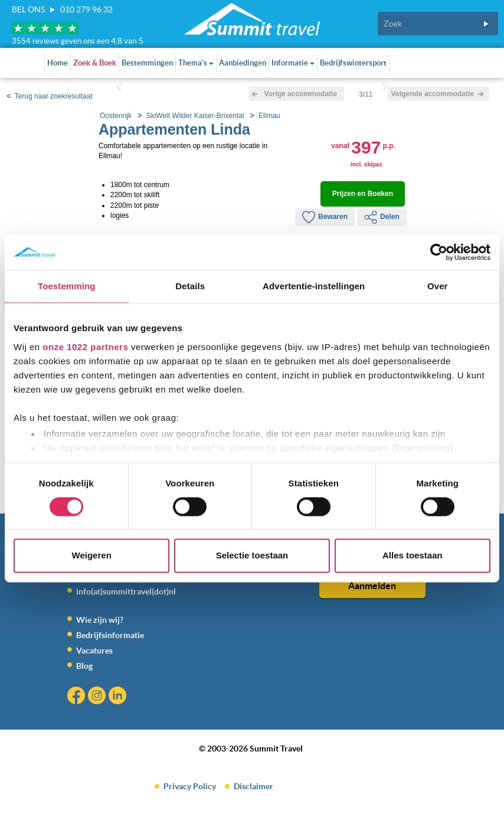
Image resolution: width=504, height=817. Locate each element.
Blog (84, 666)
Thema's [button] (196, 63)
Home (58, 63)
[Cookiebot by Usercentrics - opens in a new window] (439, 252)
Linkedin (119, 697)
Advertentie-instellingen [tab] (314, 286)
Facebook (78, 697)
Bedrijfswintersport (353, 63)
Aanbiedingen (243, 63)
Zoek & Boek (95, 63)
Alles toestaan (413, 556)
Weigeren (92, 556)
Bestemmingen (147, 63)
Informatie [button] (293, 63)
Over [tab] (438, 286)
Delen (382, 217)
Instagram (98, 697)
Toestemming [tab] (67, 286)
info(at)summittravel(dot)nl (126, 591)
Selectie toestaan (252, 556)
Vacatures (94, 651)
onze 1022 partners (85, 347)
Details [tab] (190, 286)
